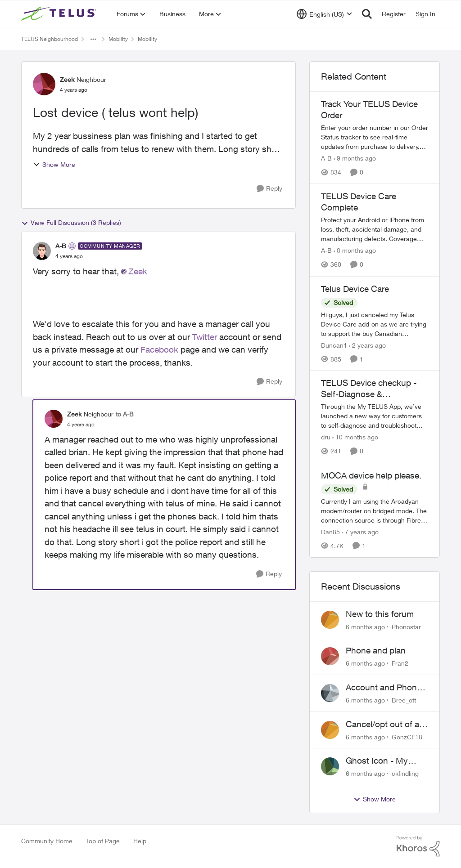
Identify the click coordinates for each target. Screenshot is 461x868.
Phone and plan (376, 650)
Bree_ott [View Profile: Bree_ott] (404, 700)
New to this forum (380, 614)
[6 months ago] (365, 626)
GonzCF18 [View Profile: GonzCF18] (407, 736)
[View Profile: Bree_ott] (330, 693)
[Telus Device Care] (375, 324)
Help (140, 841)
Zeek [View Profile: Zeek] (67, 79)
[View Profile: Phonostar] (330, 620)
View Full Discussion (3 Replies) (71, 223)
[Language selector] (324, 14)
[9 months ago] (355, 158)
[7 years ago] (360, 532)
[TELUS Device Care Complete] (375, 230)
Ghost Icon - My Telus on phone (377, 761)
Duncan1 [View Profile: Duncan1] (334, 345)
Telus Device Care (355, 289)
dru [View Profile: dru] (326, 437)
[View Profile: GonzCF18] (330, 730)
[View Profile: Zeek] (44, 84)
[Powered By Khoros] (418, 846)
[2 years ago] (367, 345)
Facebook (159, 349)
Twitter (205, 337)
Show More (54, 164)
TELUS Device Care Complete (359, 202)
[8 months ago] (355, 251)
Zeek (138, 271)
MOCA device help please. (371, 475)
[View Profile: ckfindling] (330, 766)
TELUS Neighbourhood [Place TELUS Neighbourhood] (50, 39)
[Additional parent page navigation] (93, 39)
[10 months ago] (355, 437)
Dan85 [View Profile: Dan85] (330, 532)
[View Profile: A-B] (42, 251)
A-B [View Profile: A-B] (61, 246)
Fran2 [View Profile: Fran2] (400, 663)
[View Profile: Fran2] (330, 656)
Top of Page (103, 841)
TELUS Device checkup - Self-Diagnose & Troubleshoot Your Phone (369, 389)
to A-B (125, 414)
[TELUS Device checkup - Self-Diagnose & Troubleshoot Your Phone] (375, 416)
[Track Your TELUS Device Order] (375, 137)
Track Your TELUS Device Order (369, 110)
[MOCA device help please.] (375, 511)
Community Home (47, 841)
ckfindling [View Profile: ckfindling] (405, 773)
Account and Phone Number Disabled (384, 688)
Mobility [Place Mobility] (118, 39)
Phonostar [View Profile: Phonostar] (406, 626)
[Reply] (269, 189)
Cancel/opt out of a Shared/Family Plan (382, 725)
